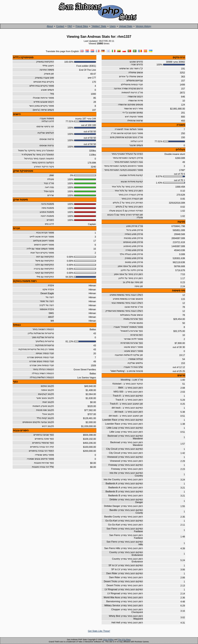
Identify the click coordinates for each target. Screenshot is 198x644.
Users (113, 26)
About (50, 26)
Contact (60, 26)
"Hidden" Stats (99, 26)
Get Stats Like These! (99, 631)
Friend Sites (82, 26)
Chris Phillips (108, 640)
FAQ (70, 26)
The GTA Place (124, 640)
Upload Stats (126, 26)
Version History (144, 26)
